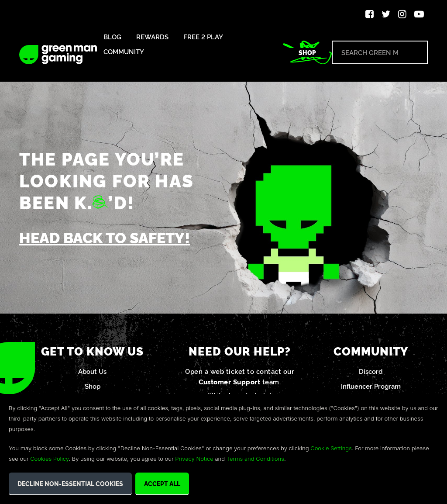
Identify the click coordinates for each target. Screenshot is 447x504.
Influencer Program (371, 386)
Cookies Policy (49, 459)
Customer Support (229, 381)
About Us (92, 371)
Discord (371, 371)
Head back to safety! (105, 237)
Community (124, 52)
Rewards (152, 37)
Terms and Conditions (255, 459)
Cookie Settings (331, 448)
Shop (307, 52)
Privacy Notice (194, 459)
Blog (112, 37)
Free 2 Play (203, 37)
